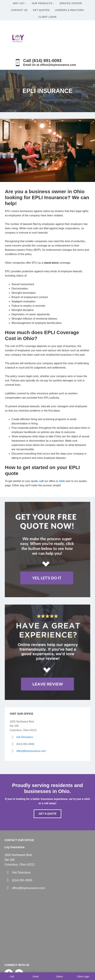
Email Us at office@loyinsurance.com (50, 65)
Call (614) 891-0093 (42, 61)
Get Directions (25, 737)
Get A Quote (47, 814)
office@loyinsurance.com (31, 751)
